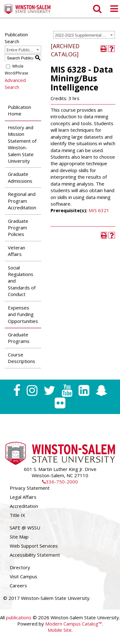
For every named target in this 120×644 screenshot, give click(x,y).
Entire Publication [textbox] (23, 50)
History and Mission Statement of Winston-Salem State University (22, 144)
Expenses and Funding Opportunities (23, 314)
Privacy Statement (30, 488)
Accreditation (24, 506)
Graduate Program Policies (18, 228)
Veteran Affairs (16, 251)
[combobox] (84, 35)
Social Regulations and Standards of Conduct (22, 281)
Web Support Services (34, 546)
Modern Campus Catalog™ (74, 624)
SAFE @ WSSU (25, 528)
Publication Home (19, 110)
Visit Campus (24, 576)
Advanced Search (15, 83)
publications (19, 617)
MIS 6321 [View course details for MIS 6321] (99, 210)
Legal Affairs (23, 497)
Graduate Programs (19, 338)
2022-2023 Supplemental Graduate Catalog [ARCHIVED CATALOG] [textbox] (85, 35)
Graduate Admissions (20, 177)
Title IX (17, 515)
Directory (20, 567)
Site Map (19, 537)
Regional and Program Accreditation (22, 201)
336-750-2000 (60, 482)
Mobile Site (60, 630)
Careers (18, 585)
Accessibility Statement (35, 555)
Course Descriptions (22, 358)
